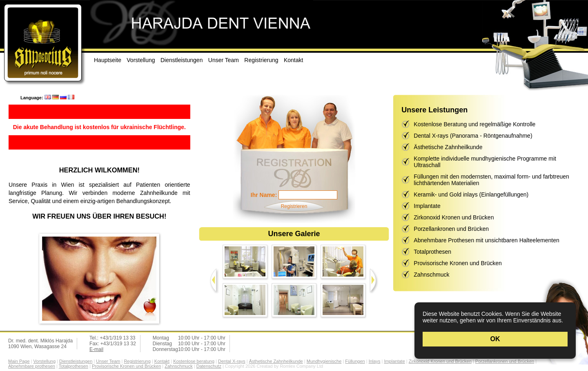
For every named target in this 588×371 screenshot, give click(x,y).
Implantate (427, 206)
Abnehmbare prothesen (32, 366)
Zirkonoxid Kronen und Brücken (454, 217)
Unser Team (224, 60)
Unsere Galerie (294, 234)
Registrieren (294, 206)
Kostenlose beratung (194, 361)
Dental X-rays (232, 361)
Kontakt (293, 60)
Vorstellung (141, 60)
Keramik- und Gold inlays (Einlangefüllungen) (471, 194)
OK (495, 339)
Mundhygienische (324, 361)
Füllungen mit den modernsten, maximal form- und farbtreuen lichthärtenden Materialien (491, 180)
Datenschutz (209, 366)
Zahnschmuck (431, 275)
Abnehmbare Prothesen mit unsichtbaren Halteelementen (486, 240)
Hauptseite (108, 60)
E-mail (96, 349)
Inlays (375, 361)
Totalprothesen (432, 252)
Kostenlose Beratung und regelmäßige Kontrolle (474, 124)
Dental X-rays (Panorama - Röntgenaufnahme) (473, 136)
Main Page (19, 361)
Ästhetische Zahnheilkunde (448, 147)
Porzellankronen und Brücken (451, 229)
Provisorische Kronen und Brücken (458, 263)
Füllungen (355, 361)
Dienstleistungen (182, 60)
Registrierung (261, 60)
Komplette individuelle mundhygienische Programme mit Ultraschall (485, 162)
